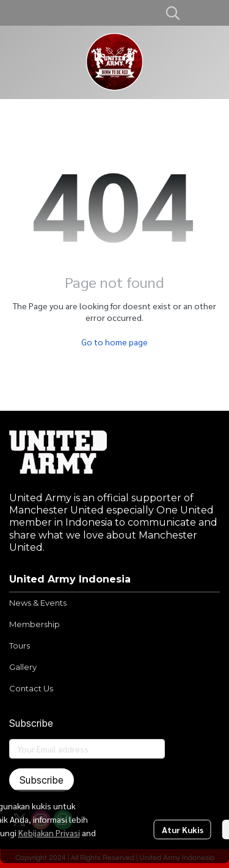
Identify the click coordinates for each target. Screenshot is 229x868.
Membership (35, 624)
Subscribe (42, 780)
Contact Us (31, 688)
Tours (20, 645)
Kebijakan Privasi (49, 833)
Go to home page (114, 342)
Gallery (23, 667)
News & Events (38, 603)
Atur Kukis (183, 829)
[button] (173, 13)
